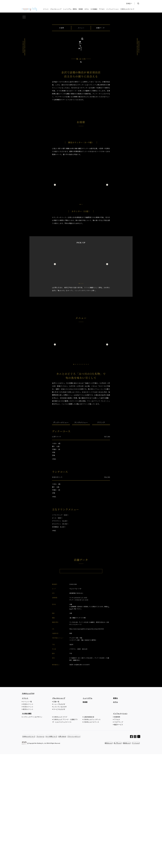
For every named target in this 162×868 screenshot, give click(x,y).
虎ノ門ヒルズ (115, 857)
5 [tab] (81, 456)
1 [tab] (80, 296)
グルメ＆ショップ (56, 9)
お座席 (62, 87)
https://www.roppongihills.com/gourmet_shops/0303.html (87, 743)
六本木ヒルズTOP (28, 807)
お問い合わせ (67, 850)
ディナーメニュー (61, 514)
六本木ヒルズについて (127, 9)
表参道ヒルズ (125, 857)
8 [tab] (86, 456)
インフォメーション (112, 9)
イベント (46, 9)
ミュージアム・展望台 (70, 9)
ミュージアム (88, 812)
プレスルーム (42, 850)
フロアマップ (119, 836)
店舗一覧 (56, 816)
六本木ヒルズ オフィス (91, 836)
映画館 (81, 9)
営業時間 (117, 831)
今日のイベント (28, 818)
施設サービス (119, 838)
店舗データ (100, 87)
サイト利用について (54, 850)
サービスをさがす (59, 823)
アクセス (102, 9)
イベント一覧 (27, 816)
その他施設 (94, 9)
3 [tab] (83, 375)
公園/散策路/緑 (89, 831)
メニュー (81, 87)
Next (107, 276)
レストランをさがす (60, 821)
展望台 (115, 812)
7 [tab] (85, 456)
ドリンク (101, 514)
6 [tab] (83, 456)
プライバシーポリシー (79, 850)
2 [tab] (82, 296)
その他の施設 (27, 827)
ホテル (87, 9)
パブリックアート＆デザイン (33, 831)
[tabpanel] (81, 278)
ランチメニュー (81, 514)
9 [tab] (88, 456)
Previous (55, 276)
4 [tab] (79, 456)
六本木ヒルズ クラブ (60, 831)
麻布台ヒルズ (105, 857)
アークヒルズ (135, 857)
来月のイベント (28, 823)
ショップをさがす (59, 818)
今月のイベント (28, 821)
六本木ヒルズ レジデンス (92, 833)
